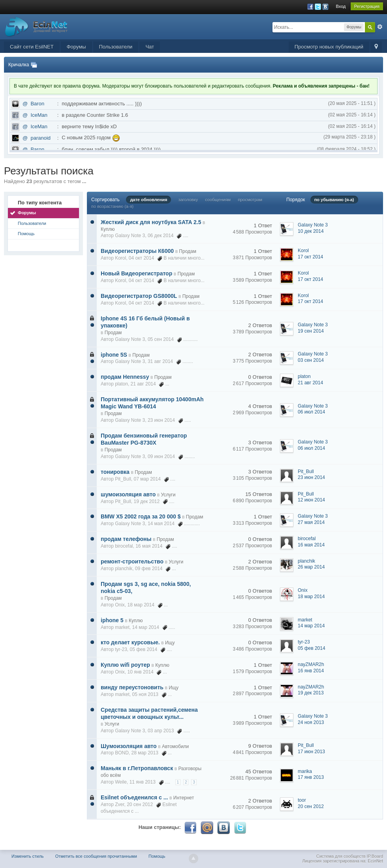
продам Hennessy (125, 377)
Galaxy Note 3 (130, 236)
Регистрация (367, 6)
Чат (150, 47)
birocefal (124, 546)
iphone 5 (112, 620)
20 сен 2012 (311, 806)
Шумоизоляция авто (129, 746)
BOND (122, 753)
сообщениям (218, 200)
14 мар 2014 (311, 626)
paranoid (40, 138)
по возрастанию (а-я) (112, 206)
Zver (119, 804)
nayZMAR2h (311, 664)
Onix (120, 605)
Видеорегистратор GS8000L (139, 296)
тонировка (115, 472)
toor (302, 800)
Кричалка (19, 65)
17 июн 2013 (311, 752)
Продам (188, 251)
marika (305, 771)
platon (121, 384)
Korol (120, 258)
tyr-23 (121, 649)
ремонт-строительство (132, 561)
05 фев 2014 (312, 648)
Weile (121, 782)
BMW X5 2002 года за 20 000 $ (141, 516)
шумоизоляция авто (128, 494)
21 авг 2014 (310, 383)
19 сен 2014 (311, 331)
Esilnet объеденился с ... (134, 797)
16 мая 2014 (311, 545)
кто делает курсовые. (130, 642)
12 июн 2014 (311, 500)
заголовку (188, 200)
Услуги (168, 495)
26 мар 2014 (311, 567)
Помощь (26, 234)
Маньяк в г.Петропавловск (137, 768)
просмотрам (250, 200)
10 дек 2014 (311, 231)
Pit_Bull (123, 479)
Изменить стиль (28, 856)
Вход (341, 6)
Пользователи (116, 47)
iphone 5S (114, 355)
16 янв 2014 (311, 671)
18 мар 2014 (311, 597)
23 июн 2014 (311, 477)
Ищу (170, 643)
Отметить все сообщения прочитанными (96, 856)
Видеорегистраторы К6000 (137, 251)
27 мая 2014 (311, 522)
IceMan (39, 115)
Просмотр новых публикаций (329, 47)
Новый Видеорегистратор (136, 273)
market (122, 627)
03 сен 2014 (311, 360)
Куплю (108, 229)
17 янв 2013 (311, 777)
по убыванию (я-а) (334, 200)
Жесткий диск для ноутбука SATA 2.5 (151, 222)
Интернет (184, 798)
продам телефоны (126, 539)
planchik (124, 569)
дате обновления (148, 200)
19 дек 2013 (311, 693)
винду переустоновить (132, 687)
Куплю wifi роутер (125, 665)
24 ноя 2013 (311, 722)
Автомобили (175, 746)
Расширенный (380, 27)
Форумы (76, 47)
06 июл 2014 (311, 412)
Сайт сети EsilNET (32, 47)
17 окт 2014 (310, 257)
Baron (37, 104)
